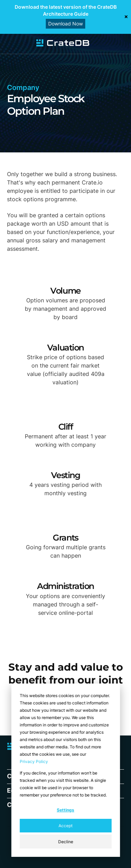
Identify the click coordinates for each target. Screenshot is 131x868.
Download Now (65, 24)
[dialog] (65, 770)
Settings (66, 810)
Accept (66, 826)
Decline (65, 842)
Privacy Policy (34, 761)
